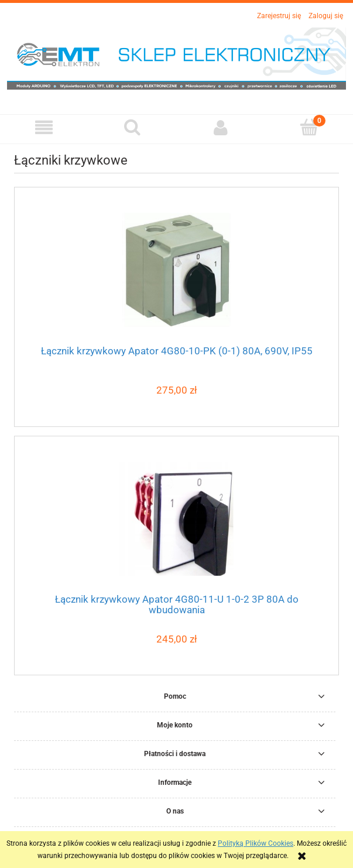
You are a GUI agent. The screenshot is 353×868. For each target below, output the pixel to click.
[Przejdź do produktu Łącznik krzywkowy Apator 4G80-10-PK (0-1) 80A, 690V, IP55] (176, 270)
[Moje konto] (221, 127)
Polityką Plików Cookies (256, 843)
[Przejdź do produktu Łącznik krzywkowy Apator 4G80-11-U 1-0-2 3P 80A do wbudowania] (176, 519)
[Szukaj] (133, 127)
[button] (44, 127)
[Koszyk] (309, 127)
